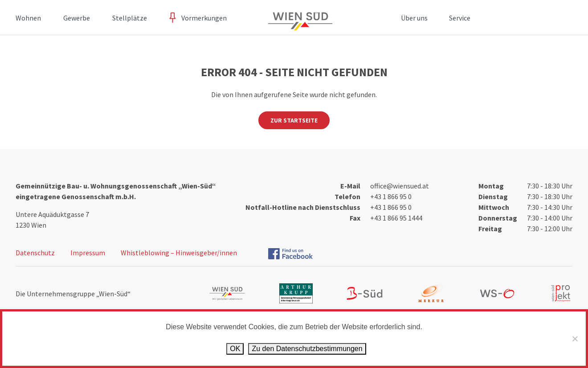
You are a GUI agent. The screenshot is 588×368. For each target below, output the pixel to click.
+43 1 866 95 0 (391, 196)
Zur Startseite (294, 120)
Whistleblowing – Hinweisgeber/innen (179, 253)
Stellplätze (130, 18)
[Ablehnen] (575, 339)
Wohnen (28, 18)
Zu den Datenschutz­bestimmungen (307, 349)
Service (460, 18)
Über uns (414, 18)
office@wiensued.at (400, 186)
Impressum (88, 253)
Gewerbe (77, 18)
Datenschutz (35, 253)
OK (235, 349)
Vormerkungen (204, 18)
